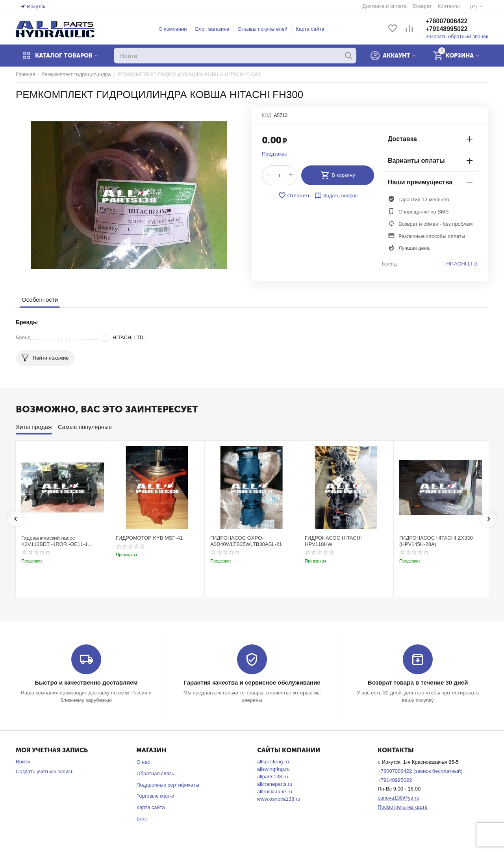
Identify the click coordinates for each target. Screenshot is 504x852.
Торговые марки (155, 796)
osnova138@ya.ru (398, 798)
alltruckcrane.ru (275, 792)
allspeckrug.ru (273, 762)
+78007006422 (446, 21)
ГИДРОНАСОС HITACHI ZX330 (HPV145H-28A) (436, 541)
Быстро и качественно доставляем (86, 682)
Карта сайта (310, 29)
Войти (23, 762)
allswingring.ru (273, 769)
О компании (173, 29)
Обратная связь (155, 773)
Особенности (40, 300)
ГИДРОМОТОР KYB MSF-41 (149, 538)
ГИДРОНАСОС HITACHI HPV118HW (333, 541)
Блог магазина (212, 29)
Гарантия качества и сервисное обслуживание (252, 682)
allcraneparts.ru (275, 784)
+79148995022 (446, 29)
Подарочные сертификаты (168, 785)
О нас (143, 762)
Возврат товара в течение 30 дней (418, 682)
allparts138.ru (273, 777)
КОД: (267, 115)
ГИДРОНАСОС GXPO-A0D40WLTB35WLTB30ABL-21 (246, 541)
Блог (142, 819)
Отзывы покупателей (263, 29)
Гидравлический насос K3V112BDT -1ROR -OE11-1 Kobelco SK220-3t (55, 541)
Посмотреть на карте (402, 807)
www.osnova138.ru (279, 799)
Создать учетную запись (45, 771)
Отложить (294, 195)
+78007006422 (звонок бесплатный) (420, 771)
